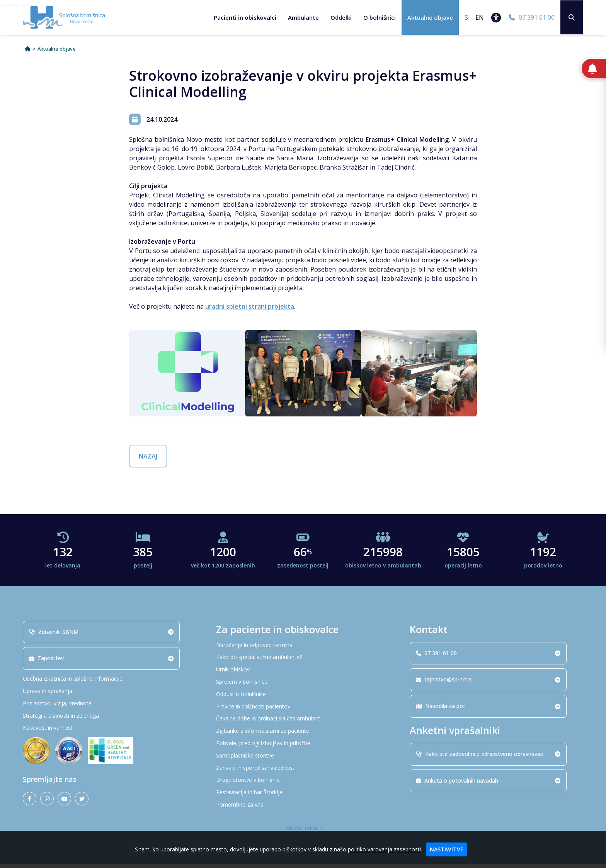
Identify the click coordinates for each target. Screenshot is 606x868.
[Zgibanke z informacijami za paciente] (303, 735)
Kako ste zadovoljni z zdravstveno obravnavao (488, 758)
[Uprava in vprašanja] (110, 696)
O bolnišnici (379, 17)
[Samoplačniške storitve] (303, 760)
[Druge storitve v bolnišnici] (303, 784)
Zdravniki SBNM (101, 636)
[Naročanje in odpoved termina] (303, 649)
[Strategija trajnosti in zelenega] (110, 720)
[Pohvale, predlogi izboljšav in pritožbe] (303, 748)
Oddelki (341, 17)
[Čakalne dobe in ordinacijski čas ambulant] (303, 723)
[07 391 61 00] (531, 17)
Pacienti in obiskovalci (245, 17)
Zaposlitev (101, 662)
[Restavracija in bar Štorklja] (303, 797)
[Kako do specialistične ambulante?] (303, 662)
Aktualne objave (430, 17)
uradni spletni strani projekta (250, 311)
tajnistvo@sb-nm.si (488, 684)
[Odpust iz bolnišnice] (303, 698)
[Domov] (28, 53)
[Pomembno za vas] (303, 809)
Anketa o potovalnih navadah (488, 784)
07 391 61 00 (488, 657)
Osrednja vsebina (19, 5)
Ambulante (303, 17)
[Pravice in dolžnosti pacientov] (303, 711)
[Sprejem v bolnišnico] (303, 686)
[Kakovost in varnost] (110, 732)
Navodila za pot (488, 710)
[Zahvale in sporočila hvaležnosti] (303, 772)
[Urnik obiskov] (303, 674)
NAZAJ (148, 460)
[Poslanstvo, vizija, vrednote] (110, 707)
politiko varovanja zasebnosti (384, 849)
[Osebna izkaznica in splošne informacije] (110, 683)
